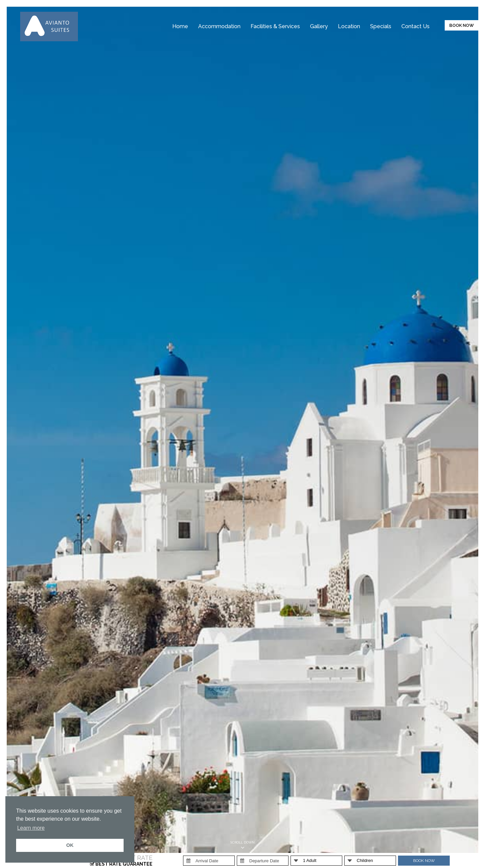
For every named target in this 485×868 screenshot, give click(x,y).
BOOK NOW (462, 25)
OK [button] (70, 845)
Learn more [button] (31, 828)
